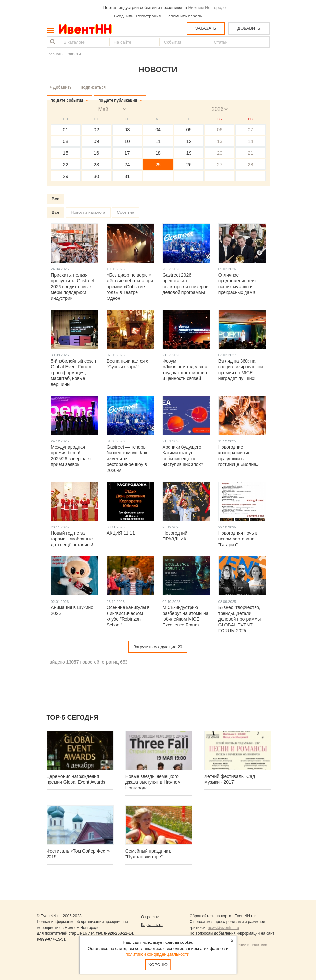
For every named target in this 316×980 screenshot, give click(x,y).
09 (97, 141)
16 (97, 153)
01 (65, 130)
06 (220, 130)
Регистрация (148, 16)
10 (127, 141)
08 (65, 141)
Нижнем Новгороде (207, 8)
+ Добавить (61, 87)
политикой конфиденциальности (157, 954)
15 (65, 153)
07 (251, 130)
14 (251, 141)
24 (127, 164)
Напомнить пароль (184, 16)
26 (189, 164)
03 (127, 130)
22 (65, 164)
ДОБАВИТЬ (249, 28)
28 (251, 164)
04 (158, 130)
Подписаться (93, 87)
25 (158, 164)
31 (127, 176)
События (125, 212)
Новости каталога (88, 212)
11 (158, 141)
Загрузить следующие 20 (158, 647)
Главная (54, 54)
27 (220, 164)
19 (189, 153)
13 (220, 141)
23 (97, 164)
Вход (119, 16)
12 (189, 141)
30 (97, 176)
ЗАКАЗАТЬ (206, 28)
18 (158, 153)
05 (189, 130)
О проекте (150, 917)
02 (97, 130)
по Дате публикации (118, 100)
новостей (89, 662)
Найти (52, 42)
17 (127, 153)
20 (220, 153)
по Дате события (67, 100)
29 (65, 176)
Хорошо (158, 965)
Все (56, 199)
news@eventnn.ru (223, 928)
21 (251, 153)
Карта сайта (152, 925)
